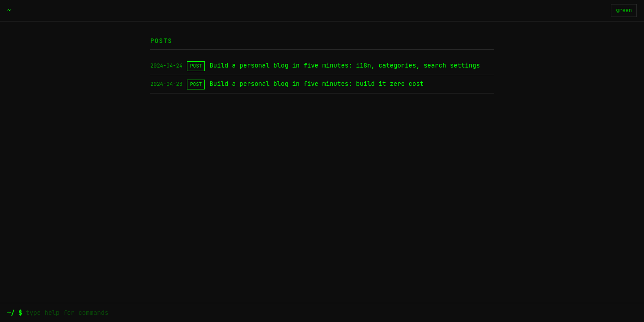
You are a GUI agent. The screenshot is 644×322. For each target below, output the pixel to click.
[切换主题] (624, 11)
